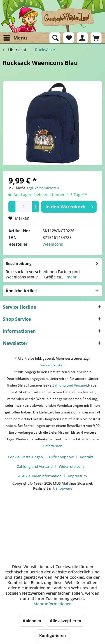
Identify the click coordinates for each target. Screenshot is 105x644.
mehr (71, 277)
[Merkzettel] (69, 38)
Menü (15, 37)
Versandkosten (53, 365)
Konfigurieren (53, 635)
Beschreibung (19, 263)
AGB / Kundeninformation (40, 476)
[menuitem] (15, 38)
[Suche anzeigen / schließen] (55, 38)
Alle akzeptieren (66, 621)
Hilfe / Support (61, 457)
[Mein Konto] (82, 38)
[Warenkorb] (96, 38)
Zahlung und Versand (69, 385)
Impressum (77, 476)
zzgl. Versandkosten (43, 188)
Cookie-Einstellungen (25, 457)
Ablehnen (32, 621)
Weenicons (53, 244)
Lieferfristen (53, 446)
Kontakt (87, 457)
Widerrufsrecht (71, 466)
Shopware (64, 488)
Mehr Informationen (53, 604)
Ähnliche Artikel (21, 291)
